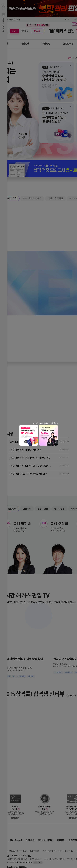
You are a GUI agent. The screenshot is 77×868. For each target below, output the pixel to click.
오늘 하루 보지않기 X (40, 424)
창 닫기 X (54, 424)
